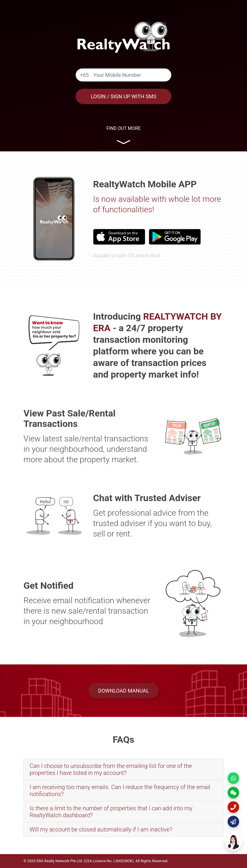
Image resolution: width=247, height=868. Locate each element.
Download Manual (124, 691)
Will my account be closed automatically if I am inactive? (101, 829)
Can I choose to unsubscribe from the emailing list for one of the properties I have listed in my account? (111, 769)
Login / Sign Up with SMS (124, 96)
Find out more (124, 128)
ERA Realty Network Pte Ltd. (60, 861)
